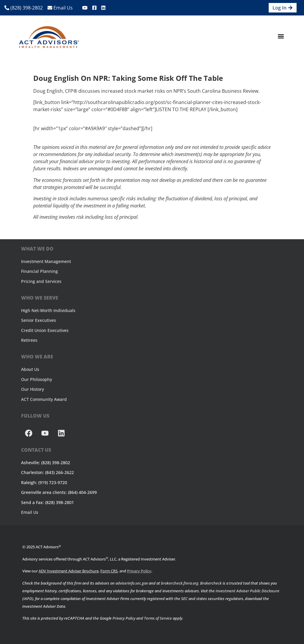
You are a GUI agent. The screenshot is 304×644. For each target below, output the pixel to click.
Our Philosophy (37, 379)
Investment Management (46, 261)
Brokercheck (211, 583)
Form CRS (109, 571)
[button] (281, 36)
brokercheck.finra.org (180, 583)
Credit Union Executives (45, 330)
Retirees (29, 340)
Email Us (60, 8)
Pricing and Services (41, 281)
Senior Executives (39, 320)
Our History (33, 389)
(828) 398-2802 (24, 8)
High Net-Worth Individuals (48, 310)
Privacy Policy (139, 571)
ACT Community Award (44, 399)
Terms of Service (158, 618)
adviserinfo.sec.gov (132, 583)
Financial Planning (39, 271)
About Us (30, 369)
